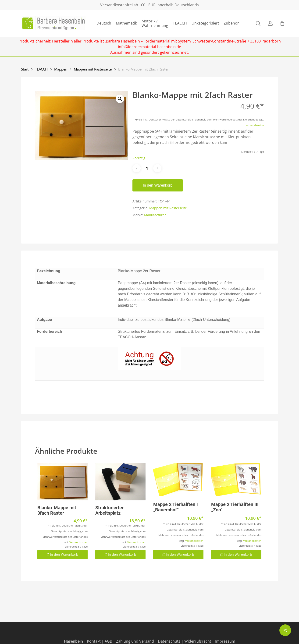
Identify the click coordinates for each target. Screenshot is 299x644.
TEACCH (180, 23)
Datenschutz (169, 641)
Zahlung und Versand (135, 641)
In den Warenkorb (158, 185)
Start (25, 69)
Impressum (225, 641)
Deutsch (104, 23)
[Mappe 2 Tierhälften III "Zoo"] (236, 480)
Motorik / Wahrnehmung (155, 23)
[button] (120, 99)
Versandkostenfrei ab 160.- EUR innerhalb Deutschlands (149, 5)
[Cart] (282, 23)
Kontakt (94, 641)
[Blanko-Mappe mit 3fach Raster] (62, 482)
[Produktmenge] (147, 168)
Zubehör (231, 23)
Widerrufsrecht (198, 641)
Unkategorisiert (205, 23)
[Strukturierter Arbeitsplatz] (120, 482)
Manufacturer (155, 215)
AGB (108, 641)
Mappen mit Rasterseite (93, 69)
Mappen (61, 69)
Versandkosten (255, 125)
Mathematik (126, 23)
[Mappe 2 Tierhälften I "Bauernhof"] (178, 480)
